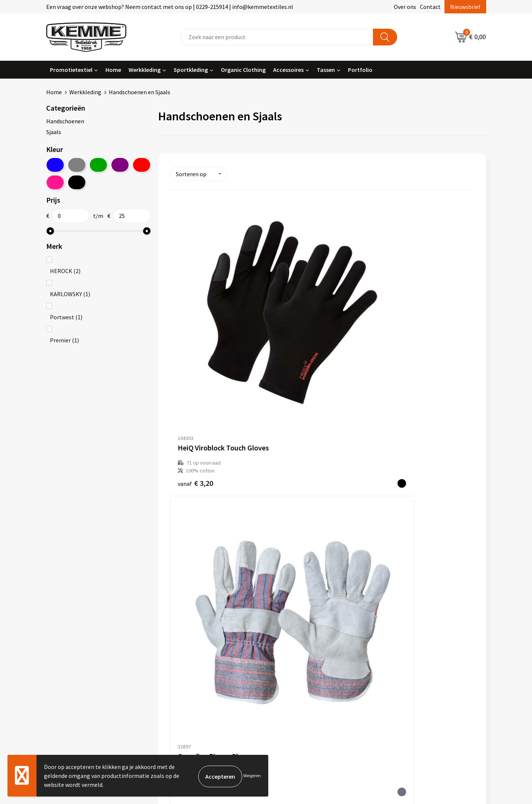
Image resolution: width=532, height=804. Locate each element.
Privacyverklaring (406, 624)
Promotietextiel (71, 70)
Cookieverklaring (406, 613)
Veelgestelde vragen (192, 624)
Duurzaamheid (185, 635)
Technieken (181, 646)
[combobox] (277, 37)
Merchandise (182, 658)
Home (113, 70)
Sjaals (54, 132)
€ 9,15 (188, 507)
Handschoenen (65, 121)
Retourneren (292, 624)
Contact (430, 7)
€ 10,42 (400, 338)
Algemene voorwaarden (414, 601)
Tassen (326, 70)
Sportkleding (191, 70)
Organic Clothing (243, 70)
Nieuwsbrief (465, 7)
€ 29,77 (299, 501)
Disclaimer (398, 635)
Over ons (405, 7)
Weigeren (252, 775)
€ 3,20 (195, 338)
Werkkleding (145, 70)
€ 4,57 (297, 338)
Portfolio (360, 70)
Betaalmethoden (297, 613)
